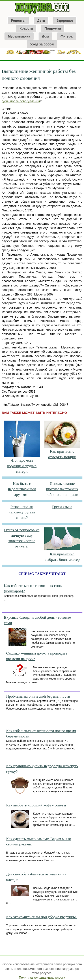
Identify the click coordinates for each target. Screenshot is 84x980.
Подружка (53, 28)
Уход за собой (42, 44)
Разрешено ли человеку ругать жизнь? (22, 512)
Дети (41, 20)
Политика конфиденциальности (42, 978)
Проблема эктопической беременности (38, 696)
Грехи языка (62, 507)
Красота (26, 28)
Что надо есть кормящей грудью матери (22, 466)
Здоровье (65, 20)
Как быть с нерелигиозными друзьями (22, 489)
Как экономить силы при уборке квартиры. (42, 917)
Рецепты (18, 20)
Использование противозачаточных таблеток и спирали (62, 489)
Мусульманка (19, 36)
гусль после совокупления (21, 101)
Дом (45, 36)
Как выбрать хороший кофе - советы (36, 805)
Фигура (67, 36)
